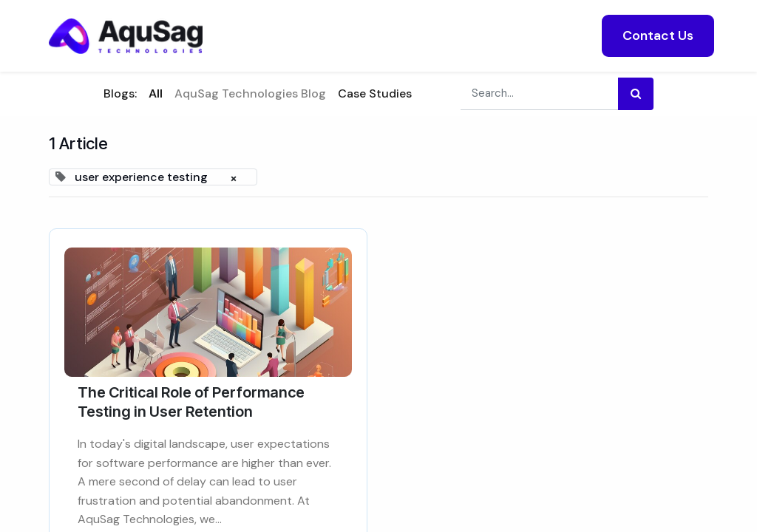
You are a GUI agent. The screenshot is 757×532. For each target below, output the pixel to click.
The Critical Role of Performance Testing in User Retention (191, 402)
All (156, 93)
